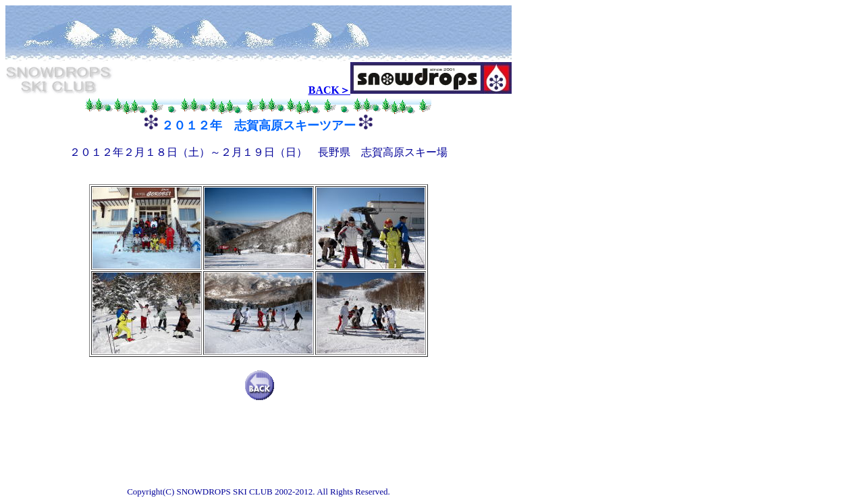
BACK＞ (329, 90)
